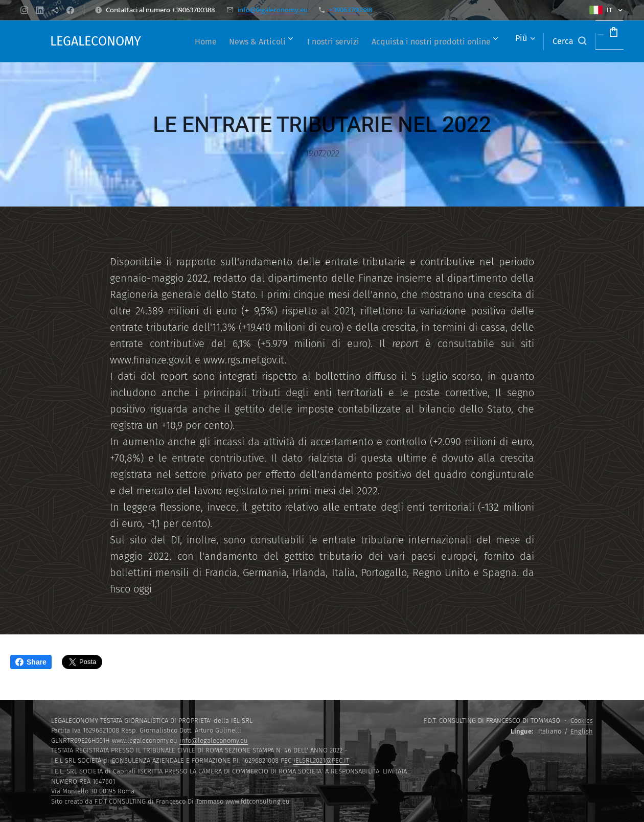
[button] (539, 41)
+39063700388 (351, 10)
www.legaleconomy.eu (145, 740)
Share (31, 662)
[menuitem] (302, 41)
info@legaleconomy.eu (273, 10)
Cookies (582, 721)
